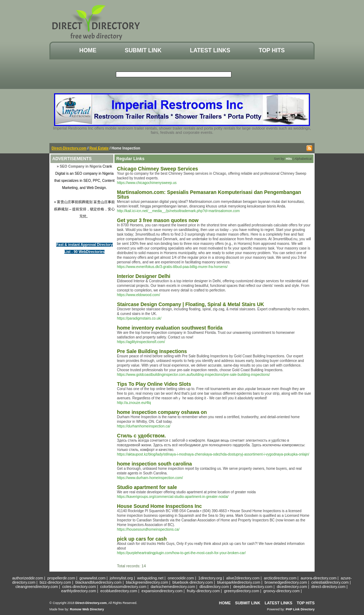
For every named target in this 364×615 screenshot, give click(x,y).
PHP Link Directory (300, 609)
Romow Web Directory (87, 609)
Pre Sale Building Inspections (152, 351)
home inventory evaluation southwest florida (170, 328)
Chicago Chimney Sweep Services (157, 169)
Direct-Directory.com (69, 148)
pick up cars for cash (142, 539)
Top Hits (272, 50)
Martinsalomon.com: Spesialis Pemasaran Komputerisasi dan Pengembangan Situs (209, 195)
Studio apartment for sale (147, 487)
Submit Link (143, 50)
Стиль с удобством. (141, 436)
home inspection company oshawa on (162, 412)
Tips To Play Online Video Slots (154, 384)
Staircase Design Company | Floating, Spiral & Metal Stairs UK (191, 304)
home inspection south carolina (154, 464)
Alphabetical (303, 159)
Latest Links (210, 50)
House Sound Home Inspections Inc (159, 506)
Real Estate (99, 148)
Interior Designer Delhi (144, 276)
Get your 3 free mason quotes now (158, 220)
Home (88, 50)
